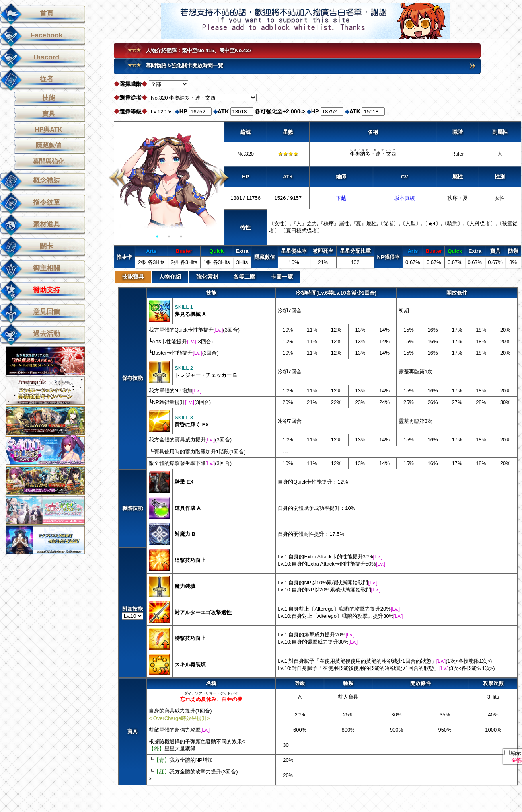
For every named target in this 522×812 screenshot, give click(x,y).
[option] (169, 178)
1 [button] (157, 236)
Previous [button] (117, 178)
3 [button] (181, 236)
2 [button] (169, 236)
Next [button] (221, 178)
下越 (341, 198)
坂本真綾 (405, 198)
